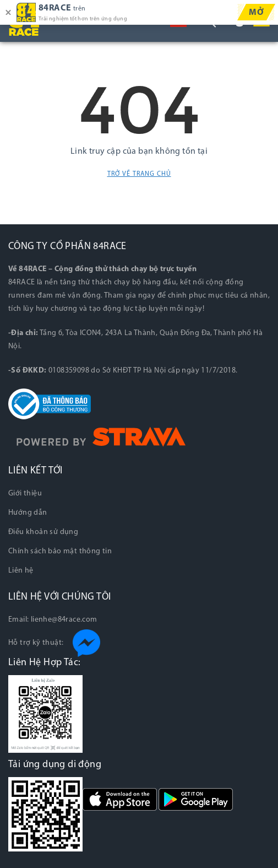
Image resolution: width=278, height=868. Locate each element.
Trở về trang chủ (139, 174)
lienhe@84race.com (64, 620)
